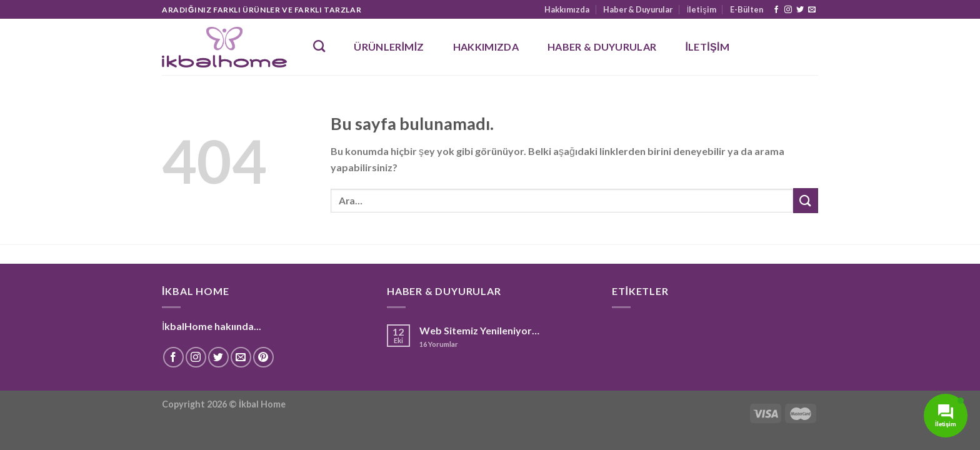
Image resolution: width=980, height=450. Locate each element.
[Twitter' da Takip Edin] (800, 10)
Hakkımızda (567, 9)
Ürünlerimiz (389, 47)
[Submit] (806, 200)
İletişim (702, 9)
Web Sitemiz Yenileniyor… (479, 330)
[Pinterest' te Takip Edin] (263, 357)
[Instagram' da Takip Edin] (788, 10)
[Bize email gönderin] (812, 10)
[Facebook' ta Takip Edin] (776, 10)
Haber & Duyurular (638, 9)
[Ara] (319, 46)
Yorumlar (439, 344)
